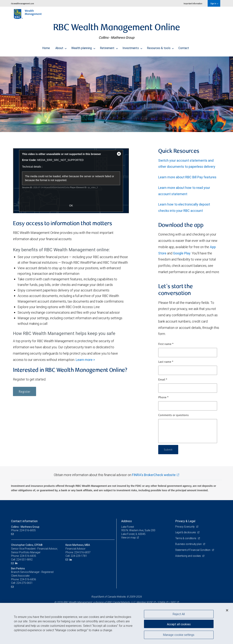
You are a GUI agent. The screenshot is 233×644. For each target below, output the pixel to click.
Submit (169, 449)
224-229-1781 (79, 556)
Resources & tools (160, 47)
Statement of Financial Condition (194, 550)
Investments (132, 47)
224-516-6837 (82, 552)
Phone (163, 398)
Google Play (182, 253)
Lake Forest (128, 527)
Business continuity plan (189, 544)
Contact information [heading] (24, 521)
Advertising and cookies (189, 556)
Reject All (179, 614)
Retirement (109, 47)
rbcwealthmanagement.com (22, 3)
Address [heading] (126, 521)
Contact (184, 47)
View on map (129, 538)
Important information (193, 3)
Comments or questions (174, 415)
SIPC (173, 602)
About (61, 47)
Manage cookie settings (179, 635)
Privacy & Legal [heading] (185, 521)
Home (46, 47)
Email (163, 380)
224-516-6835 (28, 556)
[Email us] (13, 534)
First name (166, 344)
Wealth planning (83, 47)
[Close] (227, 610)
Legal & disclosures (186, 532)
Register (25, 392)
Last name (166, 362)
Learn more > (85, 360)
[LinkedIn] (17, 563)
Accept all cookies (179, 624)
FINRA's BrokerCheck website (154, 475)
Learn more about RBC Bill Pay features (187, 177)
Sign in (214, 3)
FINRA (162, 602)
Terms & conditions (186, 538)
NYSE (150, 602)
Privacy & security (185, 527)
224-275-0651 (24, 583)
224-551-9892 (24, 560)
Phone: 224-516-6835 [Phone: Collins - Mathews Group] (24, 530)
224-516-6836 (28, 579)
